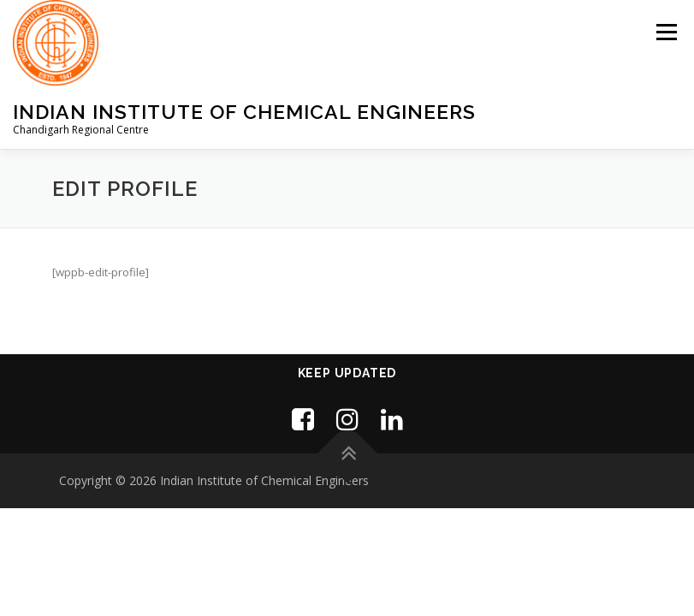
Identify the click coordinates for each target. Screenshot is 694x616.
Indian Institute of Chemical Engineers (244, 112)
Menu (666, 32)
